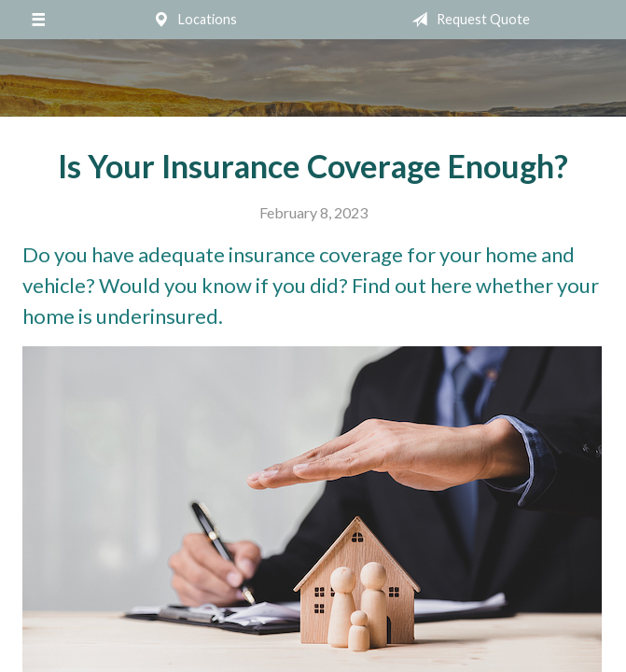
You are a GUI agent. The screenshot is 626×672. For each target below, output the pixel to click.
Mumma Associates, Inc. (313, 78)
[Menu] (38, 20)
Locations (191, 20)
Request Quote (467, 20)
